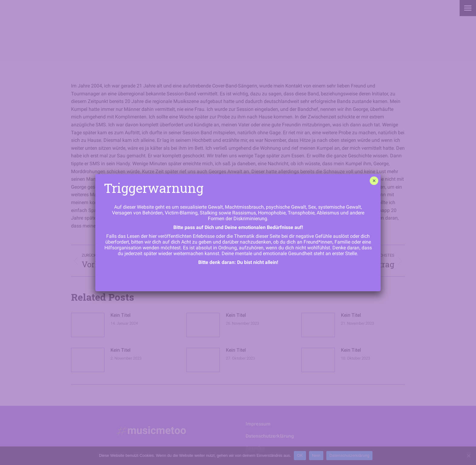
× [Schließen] (374, 181)
